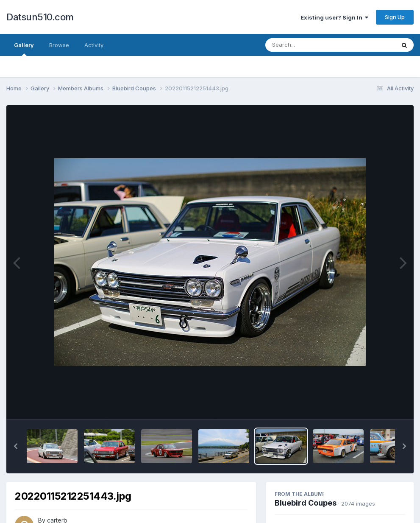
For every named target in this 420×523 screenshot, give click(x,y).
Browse (59, 45)
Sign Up (395, 17)
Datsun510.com (40, 17)
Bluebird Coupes (306, 503)
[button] (16, 446)
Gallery (24, 49)
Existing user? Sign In (334, 17)
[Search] (307, 45)
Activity (94, 45)
